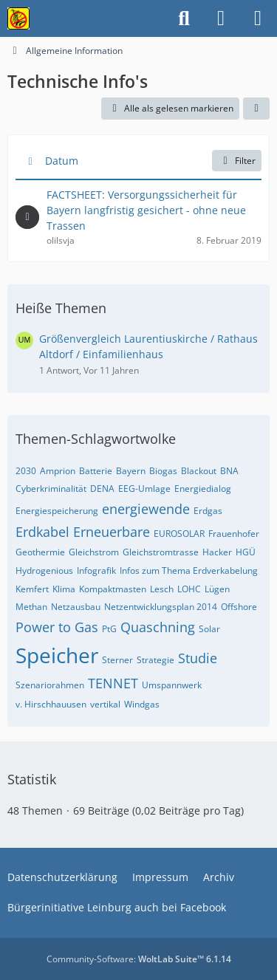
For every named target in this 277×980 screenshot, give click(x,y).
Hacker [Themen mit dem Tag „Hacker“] (217, 552)
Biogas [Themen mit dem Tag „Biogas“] (163, 471)
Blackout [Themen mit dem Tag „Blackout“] (199, 471)
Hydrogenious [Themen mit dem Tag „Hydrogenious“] (44, 570)
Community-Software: (139, 959)
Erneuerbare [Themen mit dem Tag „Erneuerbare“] (112, 532)
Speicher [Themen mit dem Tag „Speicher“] (57, 655)
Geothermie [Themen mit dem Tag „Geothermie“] (40, 552)
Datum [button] (62, 161)
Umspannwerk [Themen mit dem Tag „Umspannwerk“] (172, 685)
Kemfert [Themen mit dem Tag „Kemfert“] (32, 589)
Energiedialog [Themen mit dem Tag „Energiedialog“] (203, 489)
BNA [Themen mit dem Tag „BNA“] (229, 471)
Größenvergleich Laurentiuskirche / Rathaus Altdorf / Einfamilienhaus (148, 346)
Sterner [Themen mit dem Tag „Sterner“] (117, 660)
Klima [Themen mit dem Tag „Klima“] (64, 589)
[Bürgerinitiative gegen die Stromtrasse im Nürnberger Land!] (18, 18)
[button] (256, 109)
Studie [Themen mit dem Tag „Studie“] (198, 658)
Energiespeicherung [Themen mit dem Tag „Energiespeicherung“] (57, 511)
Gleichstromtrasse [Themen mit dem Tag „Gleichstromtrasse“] (161, 552)
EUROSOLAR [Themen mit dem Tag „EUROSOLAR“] (179, 534)
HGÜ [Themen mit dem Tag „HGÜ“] (246, 552)
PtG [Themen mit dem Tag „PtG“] (109, 629)
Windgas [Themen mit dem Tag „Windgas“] (142, 704)
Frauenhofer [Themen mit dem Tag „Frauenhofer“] (234, 534)
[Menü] (258, 18)
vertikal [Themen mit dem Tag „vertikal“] (105, 704)
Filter (237, 161)
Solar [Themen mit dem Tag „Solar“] (209, 629)
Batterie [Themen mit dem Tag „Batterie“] (96, 471)
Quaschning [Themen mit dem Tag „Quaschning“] (158, 627)
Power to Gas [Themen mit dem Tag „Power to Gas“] (57, 627)
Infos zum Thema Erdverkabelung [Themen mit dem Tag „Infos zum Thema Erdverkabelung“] (189, 570)
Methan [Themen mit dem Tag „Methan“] (31, 607)
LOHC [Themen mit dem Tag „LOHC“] (189, 589)
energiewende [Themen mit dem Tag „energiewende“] (146, 509)
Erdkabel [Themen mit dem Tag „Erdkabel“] (42, 532)
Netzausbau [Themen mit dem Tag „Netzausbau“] (76, 607)
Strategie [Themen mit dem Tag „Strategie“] (155, 660)
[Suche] (184, 18)
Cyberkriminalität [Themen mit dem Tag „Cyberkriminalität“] (51, 489)
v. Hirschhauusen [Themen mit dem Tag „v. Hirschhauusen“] (51, 704)
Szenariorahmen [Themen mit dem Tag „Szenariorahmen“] (50, 685)
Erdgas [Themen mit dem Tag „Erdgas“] (208, 511)
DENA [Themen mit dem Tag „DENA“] (102, 489)
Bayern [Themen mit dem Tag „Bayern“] (131, 471)
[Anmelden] (221, 18)
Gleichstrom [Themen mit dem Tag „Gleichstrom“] (94, 552)
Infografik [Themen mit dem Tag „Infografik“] (96, 570)
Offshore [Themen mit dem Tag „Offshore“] (239, 607)
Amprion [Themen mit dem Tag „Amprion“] (58, 471)
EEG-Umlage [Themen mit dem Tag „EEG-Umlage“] (144, 489)
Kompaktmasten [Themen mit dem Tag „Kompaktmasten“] (113, 589)
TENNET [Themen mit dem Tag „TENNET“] (113, 683)
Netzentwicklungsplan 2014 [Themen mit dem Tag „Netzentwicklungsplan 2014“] (161, 607)
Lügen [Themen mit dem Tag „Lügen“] (217, 589)
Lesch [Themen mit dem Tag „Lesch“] (162, 589)
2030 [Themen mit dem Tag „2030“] (26, 471)
